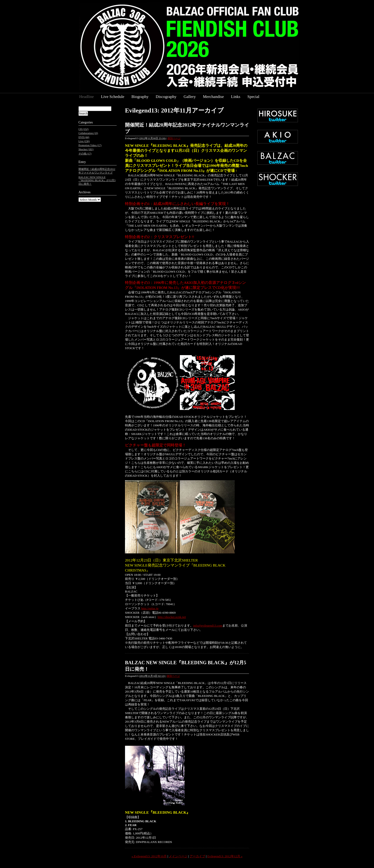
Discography (166, 97)
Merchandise (213, 97)
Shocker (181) (86, 149)
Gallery (190, 97)
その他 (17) (85, 153)
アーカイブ (197, 856)
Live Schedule (113, 97)
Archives (85, 192)
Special (253, 97)
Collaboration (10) (88, 133)
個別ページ (174, 138)
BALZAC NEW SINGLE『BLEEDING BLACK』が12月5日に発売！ (97, 180)
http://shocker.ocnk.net (172, 617)
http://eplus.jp (150, 608)
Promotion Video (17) (90, 145)
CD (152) (83, 129)
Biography (140, 97)
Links (236, 97)
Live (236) (84, 141)
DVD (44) (84, 137)
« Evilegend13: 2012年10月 (149, 856)
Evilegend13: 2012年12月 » (225, 856)
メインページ (178, 856)
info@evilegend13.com (208, 625)
